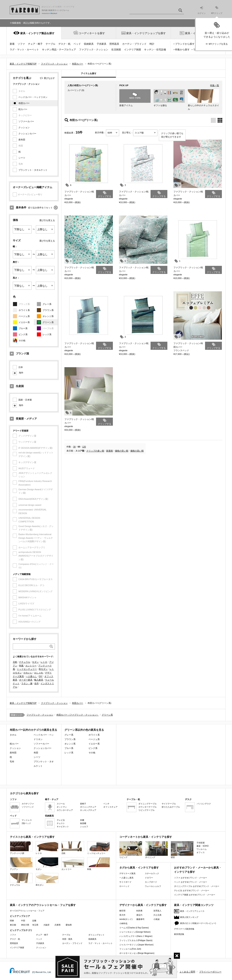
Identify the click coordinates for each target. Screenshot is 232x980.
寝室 (182, 850)
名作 (36, 683)
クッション (24, 127)
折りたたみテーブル (171, 807)
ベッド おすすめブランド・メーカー (191, 882)
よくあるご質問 (187, 972)
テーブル (50, 44)
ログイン (202, 10)
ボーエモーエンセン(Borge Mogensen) (137, 953)
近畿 (34, 921)
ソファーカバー (26, 121)
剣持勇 (139, 911)
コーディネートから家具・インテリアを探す (146, 837)
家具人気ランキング (189, 917)
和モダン (43, 669)
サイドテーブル (169, 804)
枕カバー (23, 109)
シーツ (22, 158)
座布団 (22, 140)
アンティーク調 (21, 848)
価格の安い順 (122, 451)
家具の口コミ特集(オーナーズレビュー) (198, 923)
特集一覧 (215, 85)
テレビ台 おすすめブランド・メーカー (192, 890)
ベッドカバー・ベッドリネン (33, 97)
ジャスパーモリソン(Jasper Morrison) (136, 945)
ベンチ (106, 804)
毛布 (12, 762)
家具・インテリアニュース (192, 911)
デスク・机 (64, 44)
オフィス (201, 852)
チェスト (61, 823)
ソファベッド (28, 807)
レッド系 (47, 334)
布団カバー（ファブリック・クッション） (78, 715)
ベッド (77, 44)
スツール (61, 804)
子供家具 (102, 44)
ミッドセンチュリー (27, 669)
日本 (21, 367)
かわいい (28, 673)
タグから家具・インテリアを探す (139, 868)
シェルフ (84, 827)
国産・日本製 (25, 400)
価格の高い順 (137, 451)
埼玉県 (35, 925)
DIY (41, 676)
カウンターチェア (65, 810)
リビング (131, 850)
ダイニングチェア (88, 807)
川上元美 (157, 915)
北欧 (15, 662)
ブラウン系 (48, 310)
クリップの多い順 (95, 451)
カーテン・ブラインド (134, 44)
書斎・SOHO (203, 846)
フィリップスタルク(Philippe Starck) (136, 940)
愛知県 (69, 925)
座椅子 (83, 804)
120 (84, 447)
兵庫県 (58, 925)
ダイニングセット (96, 935)
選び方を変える (47, 220)
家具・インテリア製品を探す (37, 33)
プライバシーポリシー (210, 972)
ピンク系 (23, 334)
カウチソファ (28, 804)
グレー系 (47, 304)
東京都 (13, 925)
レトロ (44, 662)
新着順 (110, 451)
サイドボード (125, 882)
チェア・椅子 (35, 44)
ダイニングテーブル (148, 804)
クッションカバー (27, 134)
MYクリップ (217, 10)
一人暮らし (31, 676)
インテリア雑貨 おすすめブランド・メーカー (195, 895)
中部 (23, 921)
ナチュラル (25, 662)
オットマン (62, 807)
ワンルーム (202, 849)
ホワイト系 (24, 310)
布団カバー (24, 103)
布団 (36, 753)
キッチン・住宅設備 (155, 50)
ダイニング (156, 850)
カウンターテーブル (148, 807)
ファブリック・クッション (94, 50)
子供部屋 (201, 843)
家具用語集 (179, 934)
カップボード (151, 882)
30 (74, 447)
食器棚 (83, 823)
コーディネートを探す (92, 33)
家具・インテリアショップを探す (146, 33)
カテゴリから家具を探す (24, 793)
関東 (12, 921)
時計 (152, 44)
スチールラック (152, 873)
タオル (13, 735)
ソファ (21, 44)
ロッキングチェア (88, 810)
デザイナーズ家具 (127, 873)
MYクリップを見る (218, 44)
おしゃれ (39, 673)
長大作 (122, 915)
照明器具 (114, 44)
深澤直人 (157, 911)
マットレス (27, 820)
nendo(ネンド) (126, 919)
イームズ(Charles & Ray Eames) (134, 928)
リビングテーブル (146, 810)
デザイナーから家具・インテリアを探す (143, 905)
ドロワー (149, 878)
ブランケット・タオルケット (33, 170)
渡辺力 (139, 915)
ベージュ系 (24, 316)
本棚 (82, 820)
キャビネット (63, 827)
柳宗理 (122, 911)
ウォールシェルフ (153, 886)
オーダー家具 (26, 680)
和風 (21, 666)
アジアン (21, 864)
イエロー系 (24, 322)
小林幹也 (123, 923)
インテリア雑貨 (133, 50)
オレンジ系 (48, 316)
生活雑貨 (116, 50)
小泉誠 (156, 919)
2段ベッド (26, 823)
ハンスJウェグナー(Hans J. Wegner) (136, 936)
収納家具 (89, 44)
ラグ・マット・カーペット (24, 50)
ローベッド (124, 886)
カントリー (31, 666)
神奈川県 (25, 925)
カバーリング (74, 90)
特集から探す (182, 50)
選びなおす (49, 78)
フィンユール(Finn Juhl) (130, 949)
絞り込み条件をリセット (40, 208)
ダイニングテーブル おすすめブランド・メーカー (197, 886)
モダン (35, 662)
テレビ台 (61, 820)
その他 (22, 340)
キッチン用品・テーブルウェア (59, 50)
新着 (12, 44)
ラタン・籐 (27, 683)
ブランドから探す (185, 44)
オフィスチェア (110, 807)
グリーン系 (48, 322)
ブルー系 (23, 328)
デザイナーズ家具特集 (184, 929)
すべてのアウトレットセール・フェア (27, 911)
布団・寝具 (67, 939)
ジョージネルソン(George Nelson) (135, 932)
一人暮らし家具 (126, 878)
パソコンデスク (204, 804)
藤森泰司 (140, 919)
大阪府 (46, 925)
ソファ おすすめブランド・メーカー (191, 878)
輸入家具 (39, 680)
